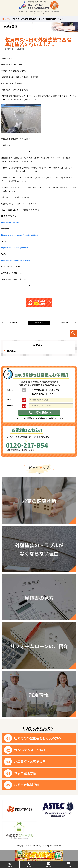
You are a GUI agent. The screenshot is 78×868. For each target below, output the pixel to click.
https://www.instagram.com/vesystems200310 (20, 235)
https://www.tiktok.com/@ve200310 (16, 248)
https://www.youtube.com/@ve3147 (16, 260)
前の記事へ (13, 323)
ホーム (8, 19)
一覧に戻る (39, 323)
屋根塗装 (11, 351)
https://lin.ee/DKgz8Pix (11, 222)
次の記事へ (65, 323)
